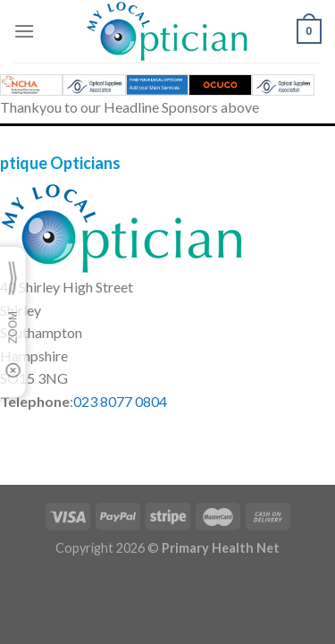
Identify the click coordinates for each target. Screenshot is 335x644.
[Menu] (24, 31)
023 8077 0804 (120, 401)
